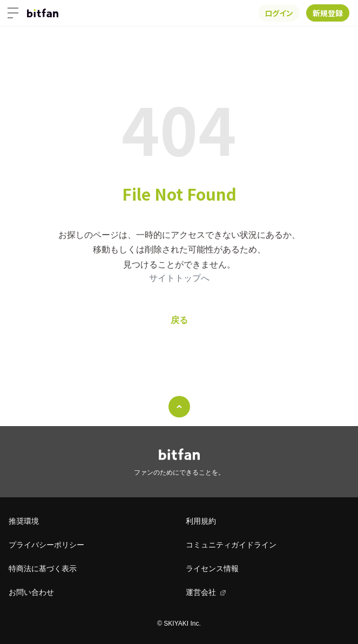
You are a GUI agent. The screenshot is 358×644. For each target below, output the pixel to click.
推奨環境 (24, 521)
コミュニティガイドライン (231, 545)
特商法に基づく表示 (43, 568)
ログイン (279, 13)
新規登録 (328, 13)
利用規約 (201, 521)
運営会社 (201, 592)
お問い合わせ (31, 592)
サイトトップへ (179, 278)
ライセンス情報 (212, 568)
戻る (179, 320)
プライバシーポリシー (46, 545)
